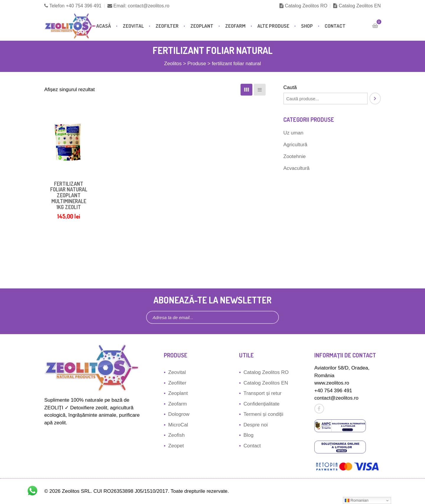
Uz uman (293, 133)
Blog (249, 435)
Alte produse (273, 26)
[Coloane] (246, 90)
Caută (290, 87)
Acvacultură (296, 168)
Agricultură (295, 145)
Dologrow (179, 414)
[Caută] (375, 98)
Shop (307, 26)
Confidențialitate (261, 404)
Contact (335, 26)
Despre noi (256, 425)
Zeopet (176, 446)
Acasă (104, 26)
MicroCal (178, 425)
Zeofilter (167, 26)
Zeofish (176, 435)
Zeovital (133, 26)
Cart (377, 23)
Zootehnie (295, 156)
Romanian (357, 500)
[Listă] (260, 90)
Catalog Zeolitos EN (357, 6)
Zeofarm (235, 26)
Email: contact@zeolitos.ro (138, 6)
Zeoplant (202, 26)
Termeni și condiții (263, 414)
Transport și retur (263, 393)
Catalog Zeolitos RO (304, 6)
